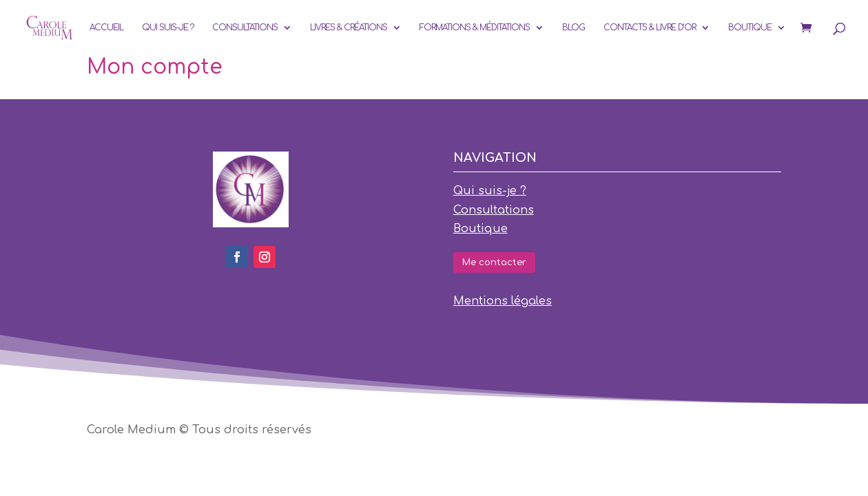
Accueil (106, 28)
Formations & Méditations (475, 28)
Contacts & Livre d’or (650, 28)
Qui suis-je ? (168, 28)
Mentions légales (503, 301)
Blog (573, 28)
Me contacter (494, 262)
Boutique (750, 28)
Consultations (245, 28)
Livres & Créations (349, 28)
